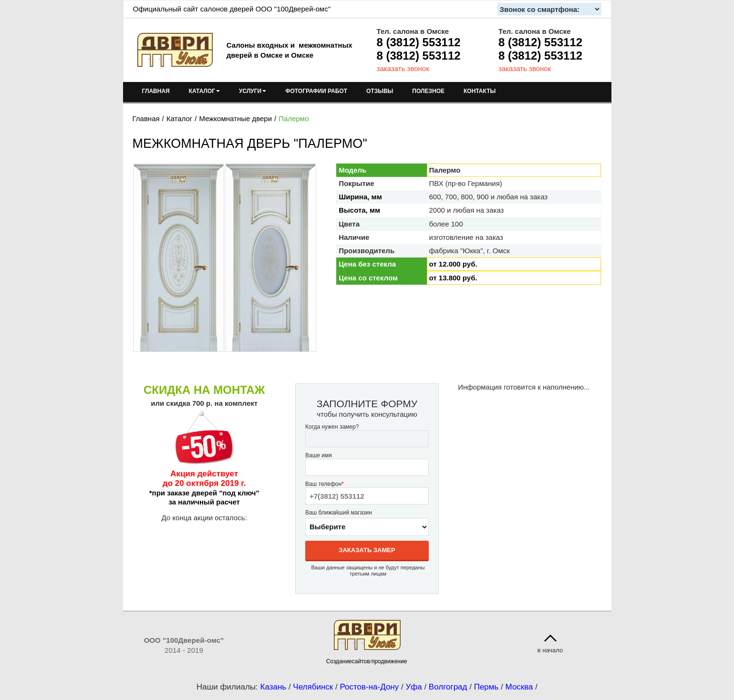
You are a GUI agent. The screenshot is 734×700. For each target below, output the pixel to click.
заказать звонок (403, 68)
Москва (519, 687)
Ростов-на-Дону (369, 687)
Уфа (414, 687)
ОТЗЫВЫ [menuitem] (380, 91)
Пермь (486, 687)
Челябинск (313, 687)
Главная (146, 118)
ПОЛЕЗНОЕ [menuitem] (428, 91)
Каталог (180, 118)
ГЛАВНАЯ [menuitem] (156, 91)
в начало (550, 650)
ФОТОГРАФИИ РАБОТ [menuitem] (316, 91)
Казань (273, 687)
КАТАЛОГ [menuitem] (204, 91)
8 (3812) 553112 (419, 42)
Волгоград (448, 687)
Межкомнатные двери (235, 118)
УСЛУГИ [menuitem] (253, 91)
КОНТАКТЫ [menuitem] (480, 91)
